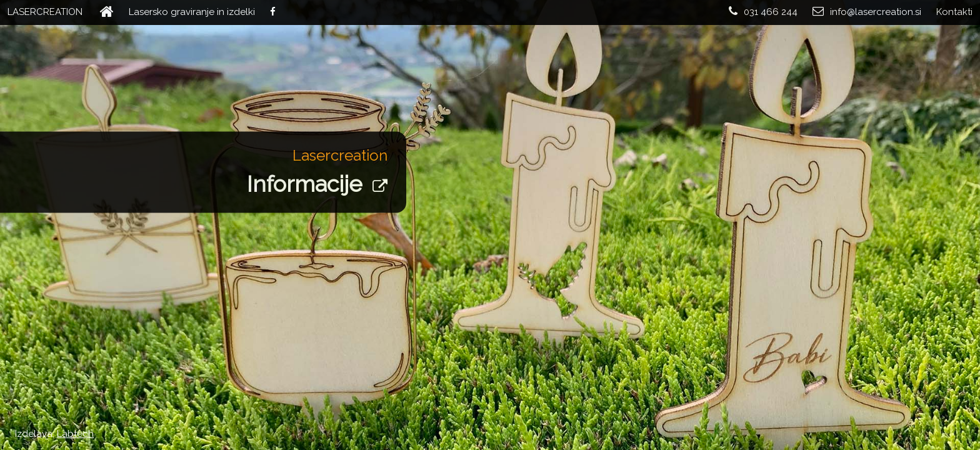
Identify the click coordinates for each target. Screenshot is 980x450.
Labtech (75, 434)
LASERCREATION (45, 12)
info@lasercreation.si (867, 12)
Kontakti (954, 12)
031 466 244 (763, 12)
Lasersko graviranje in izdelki (192, 12)
